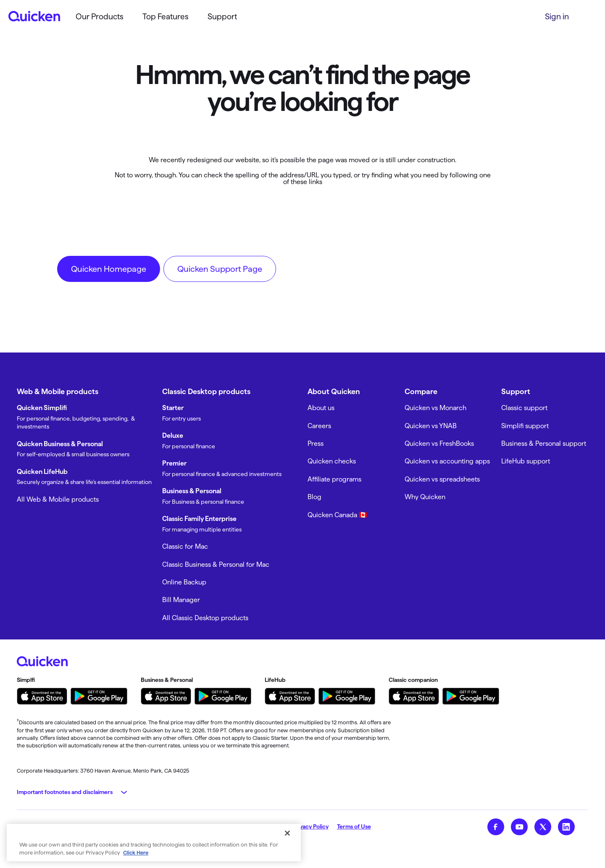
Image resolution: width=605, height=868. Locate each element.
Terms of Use (354, 826)
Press (316, 443)
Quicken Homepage (109, 269)
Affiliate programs (334, 479)
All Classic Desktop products (205, 618)
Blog (314, 497)
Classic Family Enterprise (199, 519)
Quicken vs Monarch (435, 408)
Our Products (100, 17)
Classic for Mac (185, 546)
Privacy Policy (310, 826)
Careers (319, 426)
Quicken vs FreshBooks (439, 443)
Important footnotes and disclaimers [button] (65, 792)
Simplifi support (525, 426)
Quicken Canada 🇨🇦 (337, 515)
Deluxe (173, 435)
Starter (173, 408)
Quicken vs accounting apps (447, 461)
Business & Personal (192, 491)
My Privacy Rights (261, 826)
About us (321, 408)
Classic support (524, 408)
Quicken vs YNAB (431, 426)
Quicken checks (332, 461)
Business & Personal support (544, 443)
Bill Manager (181, 600)
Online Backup (184, 582)
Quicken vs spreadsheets (442, 479)
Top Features (166, 17)
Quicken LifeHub (42, 472)
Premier (174, 463)
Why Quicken (425, 497)
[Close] (287, 838)
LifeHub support (526, 461)
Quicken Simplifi (42, 408)
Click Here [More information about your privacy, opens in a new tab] (136, 857)
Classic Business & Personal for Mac (216, 564)
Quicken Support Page (220, 269)
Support (222, 17)
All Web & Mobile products (58, 499)
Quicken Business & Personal (60, 444)
